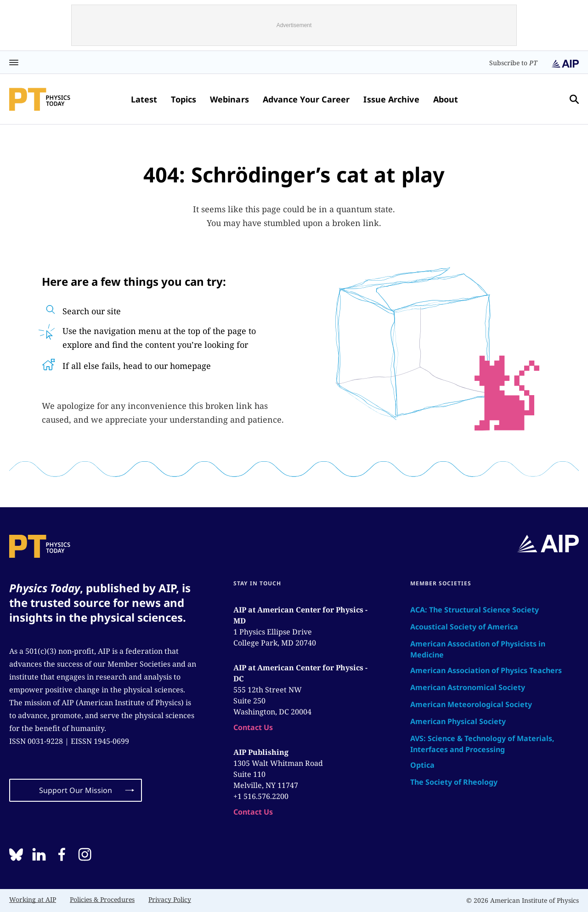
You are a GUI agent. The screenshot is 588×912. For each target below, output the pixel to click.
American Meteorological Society (471, 704)
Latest (144, 99)
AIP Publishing (261, 752)
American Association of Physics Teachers (486, 670)
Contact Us (253, 727)
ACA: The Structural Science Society (475, 610)
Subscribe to (513, 63)
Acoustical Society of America (464, 627)
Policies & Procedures (102, 899)
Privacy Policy (170, 899)
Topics (184, 99)
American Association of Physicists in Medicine (478, 649)
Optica (422, 765)
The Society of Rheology (454, 782)
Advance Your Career (306, 99)
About (446, 99)
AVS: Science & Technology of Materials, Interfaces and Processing (482, 744)
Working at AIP (33, 899)
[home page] (40, 99)
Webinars (229, 99)
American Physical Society (458, 721)
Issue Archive (391, 99)
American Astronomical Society (468, 687)
